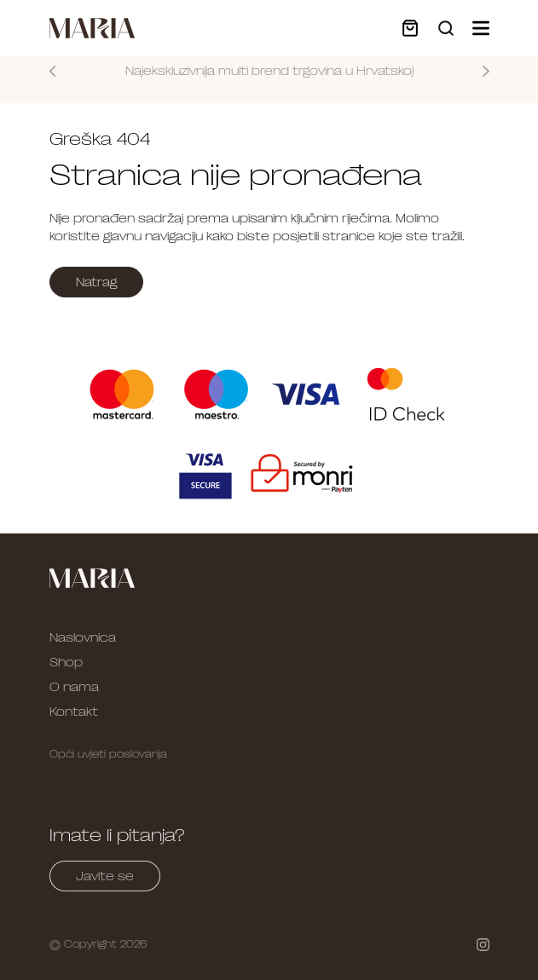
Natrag (96, 282)
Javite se (105, 876)
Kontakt (74, 712)
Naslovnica (83, 637)
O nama (74, 687)
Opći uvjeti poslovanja (108, 754)
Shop (66, 662)
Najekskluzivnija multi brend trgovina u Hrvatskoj (269, 71)
